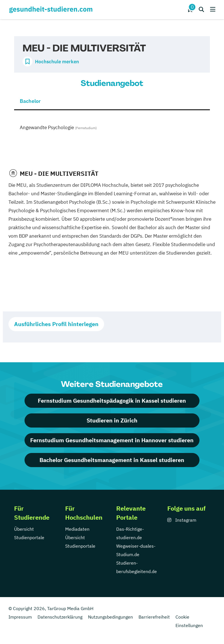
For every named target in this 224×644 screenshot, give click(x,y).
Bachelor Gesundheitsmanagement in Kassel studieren (112, 460)
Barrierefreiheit (154, 617)
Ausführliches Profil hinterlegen (56, 324)
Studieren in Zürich (112, 420)
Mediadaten (77, 529)
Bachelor (30, 101)
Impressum (20, 617)
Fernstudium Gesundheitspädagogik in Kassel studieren (112, 401)
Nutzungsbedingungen (110, 617)
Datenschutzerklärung (60, 617)
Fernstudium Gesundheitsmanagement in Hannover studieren (112, 440)
